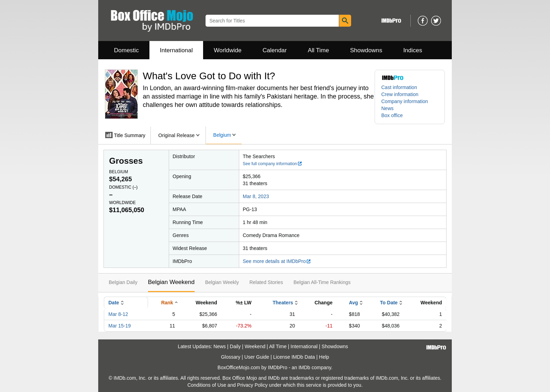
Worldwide (227, 50)
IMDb (304, 367)
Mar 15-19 (120, 326)
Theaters (283, 303)
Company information (405, 101)
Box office (392, 115)
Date (114, 303)
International (176, 50)
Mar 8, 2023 (256, 196)
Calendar (275, 50)
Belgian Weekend (171, 282)
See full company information (273, 164)
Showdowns (366, 50)
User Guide (257, 357)
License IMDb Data (294, 357)
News (387, 108)
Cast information (399, 87)
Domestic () (123, 187)
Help (324, 357)
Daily (235, 346)
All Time (318, 50)
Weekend (255, 346)
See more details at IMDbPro (277, 261)
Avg (354, 303)
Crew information (400, 94)
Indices (413, 50)
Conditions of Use (207, 385)
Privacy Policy (252, 385)
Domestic (126, 50)
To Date (389, 303)
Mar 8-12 (118, 314)
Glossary (231, 357)
